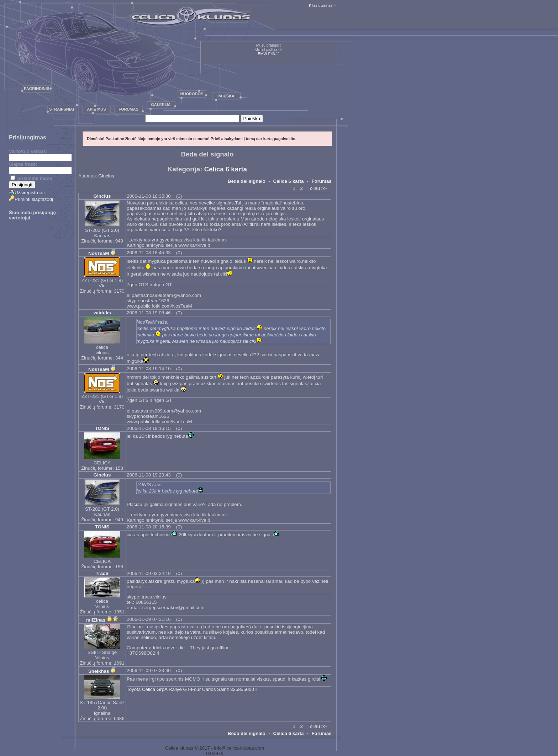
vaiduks (102, 313)
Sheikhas (99, 671)
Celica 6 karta (226, 169)
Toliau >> (317, 188)
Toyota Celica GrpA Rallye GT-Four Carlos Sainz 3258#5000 (190, 689)
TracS (102, 573)
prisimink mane (31, 178)
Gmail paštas (266, 49)
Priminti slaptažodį (31, 199)
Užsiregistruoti (27, 193)
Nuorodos (192, 94)
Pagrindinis (36, 89)
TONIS (102, 428)
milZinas (96, 620)
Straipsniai (62, 109)
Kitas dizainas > (322, 5)
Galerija (161, 105)
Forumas (128, 109)
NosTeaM (99, 253)
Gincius (106, 176)
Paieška (226, 96)
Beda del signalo (247, 181)
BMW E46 (267, 54)
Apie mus (96, 109)
